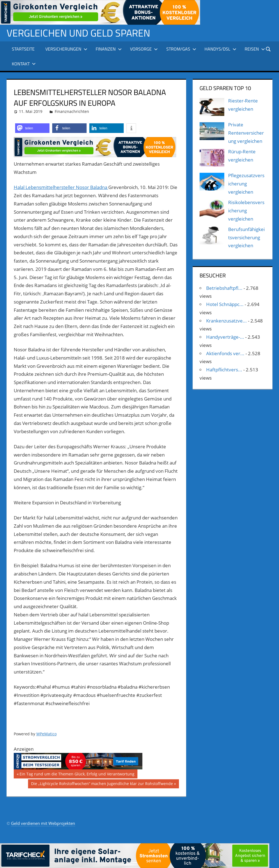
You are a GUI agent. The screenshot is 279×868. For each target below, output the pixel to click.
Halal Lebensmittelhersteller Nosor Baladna (61, 187)
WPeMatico (46, 734)
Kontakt (24, 64)
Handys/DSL (220, 49)
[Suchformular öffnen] (269, 49)
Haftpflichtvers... (224, 370)
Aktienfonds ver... (225, 353)
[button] (32, 128)
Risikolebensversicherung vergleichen (246, 211)
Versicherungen (66, 49)
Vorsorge (144, 49)
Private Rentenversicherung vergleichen (246, 133)
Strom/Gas (181, 49)
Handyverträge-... (225, 337)
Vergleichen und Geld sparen (78, 33)
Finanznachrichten (72, 111)
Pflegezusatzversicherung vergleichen (246, 184)
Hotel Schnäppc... (225, 304)
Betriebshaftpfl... (224, 288)
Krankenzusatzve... (226, 321)
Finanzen (109, 49)
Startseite (23, 49)
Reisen (255, 49)
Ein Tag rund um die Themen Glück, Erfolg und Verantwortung (77, 775)
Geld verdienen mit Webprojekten (43, 823)
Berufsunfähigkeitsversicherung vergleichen (246, 237)
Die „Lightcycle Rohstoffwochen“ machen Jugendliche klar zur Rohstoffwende (102, 784)
